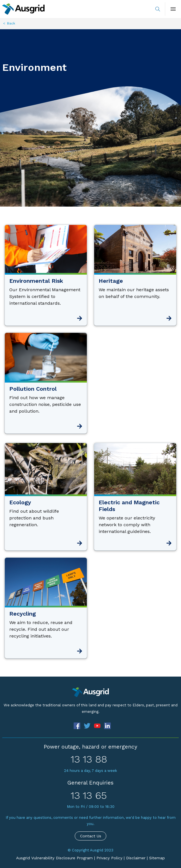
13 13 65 (89, 795)
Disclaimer (136, 858)
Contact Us (91, 836)
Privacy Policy (109, 858)
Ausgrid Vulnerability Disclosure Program (54, 858)
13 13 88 (89, 759)
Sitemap (157, 858)
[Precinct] (90, 692)
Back (11, 23)
